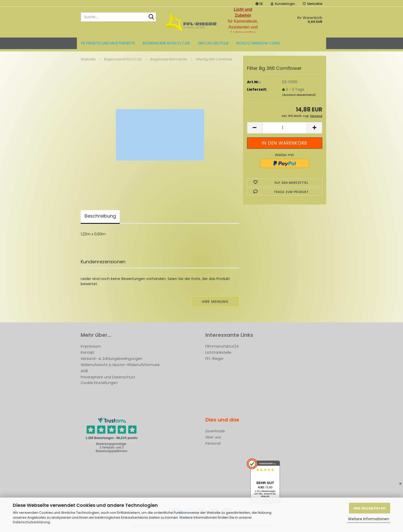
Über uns (213, 437)
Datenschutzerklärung (31, 522)
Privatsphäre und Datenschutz (108, 377)
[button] (259, 3)
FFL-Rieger (214, 359)
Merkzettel (313, 4)
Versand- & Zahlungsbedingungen (112, 359)
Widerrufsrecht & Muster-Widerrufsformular (120, 365)
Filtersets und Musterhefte (108, 43)
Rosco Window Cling (258, 43)
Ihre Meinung (215, 302)
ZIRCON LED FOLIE (213, 43)
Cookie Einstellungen (99, 383)
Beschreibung (100, 216)
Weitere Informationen (369, 519)
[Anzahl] (285, 128)
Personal (213, 443)
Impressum (91, 346)
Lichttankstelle (218, 352)
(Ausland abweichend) (299, 95)
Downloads (215, 431)
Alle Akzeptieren (370, 508)
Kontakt (88, 352)
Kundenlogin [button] (283, 4)
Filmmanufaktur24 (222, 346)
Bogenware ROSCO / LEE (166, 43)
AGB (84, 371)
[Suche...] (151, 17)
